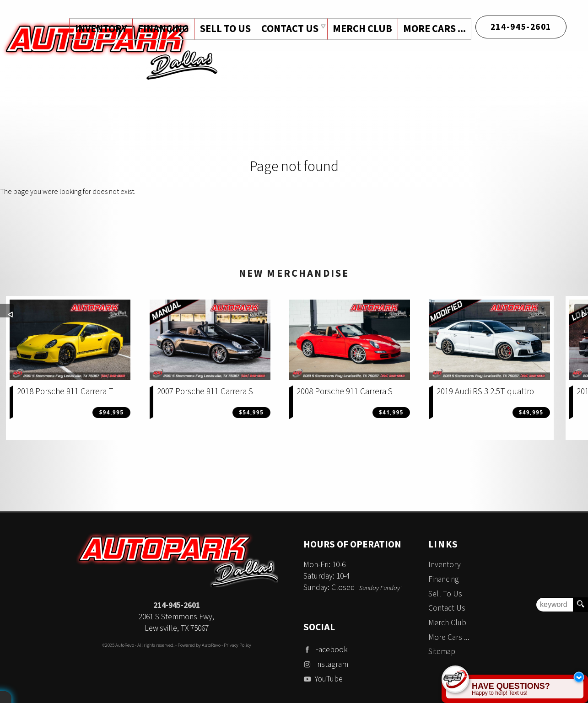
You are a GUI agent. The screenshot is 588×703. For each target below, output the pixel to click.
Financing (444, 579)
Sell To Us (445, 594)
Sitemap (442, 652)
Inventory (445, 565)
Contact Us (447, 608)
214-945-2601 (177, 605)
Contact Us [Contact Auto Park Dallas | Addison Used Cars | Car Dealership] (289, 29)
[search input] (555, 605)
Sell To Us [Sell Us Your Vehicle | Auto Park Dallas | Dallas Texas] (224, 29)
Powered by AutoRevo (199, 645)
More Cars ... (434, 29)
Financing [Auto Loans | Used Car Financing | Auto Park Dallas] (161, 29)
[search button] (580, 605)
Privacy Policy (237, 645)
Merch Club (361, 29)
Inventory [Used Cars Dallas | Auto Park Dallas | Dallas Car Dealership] (98, 29)
